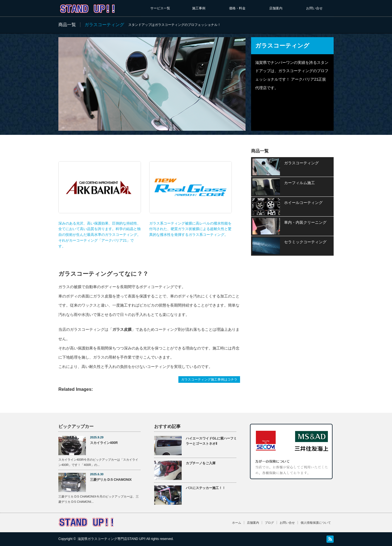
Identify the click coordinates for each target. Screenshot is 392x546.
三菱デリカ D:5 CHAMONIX (111, 480)
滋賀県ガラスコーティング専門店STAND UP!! (111, 539)
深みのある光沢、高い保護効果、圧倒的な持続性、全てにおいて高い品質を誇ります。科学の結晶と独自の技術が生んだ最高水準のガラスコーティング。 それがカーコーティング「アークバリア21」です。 (100, 205)
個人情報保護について (316, 523)
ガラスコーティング (301, 163)
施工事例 (199, 8)
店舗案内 (276, 8)
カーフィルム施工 (300, 183)
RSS (330, 539)
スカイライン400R (104, 443)
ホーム (237, 523)
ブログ (269, 523)
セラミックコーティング (305, 242)
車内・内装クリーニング (305, 222)
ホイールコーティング (303, 203)
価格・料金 (237, 8)
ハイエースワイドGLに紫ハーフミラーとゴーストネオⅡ (211, 441)
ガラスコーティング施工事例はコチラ (209, 380)
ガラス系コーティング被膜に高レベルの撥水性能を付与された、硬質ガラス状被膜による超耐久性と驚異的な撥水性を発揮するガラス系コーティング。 (190, 199)
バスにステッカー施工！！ (206, 488)
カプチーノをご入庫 (201, 463)
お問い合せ (314, 8)
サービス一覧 (160, 8)
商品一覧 (67, 25)
